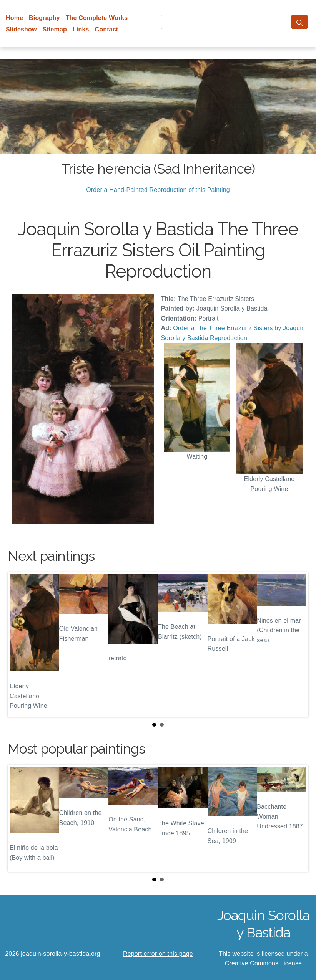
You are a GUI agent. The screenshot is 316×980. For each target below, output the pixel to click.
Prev (20, 645)
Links (81, 29)
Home (14, 18)
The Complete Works (97, 18)
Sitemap (55, 29)
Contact (107, 29)
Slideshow (21, 29)
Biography (44, 18)
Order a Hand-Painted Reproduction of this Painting (158, 190)
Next (296, 645)
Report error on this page (158, 954)
